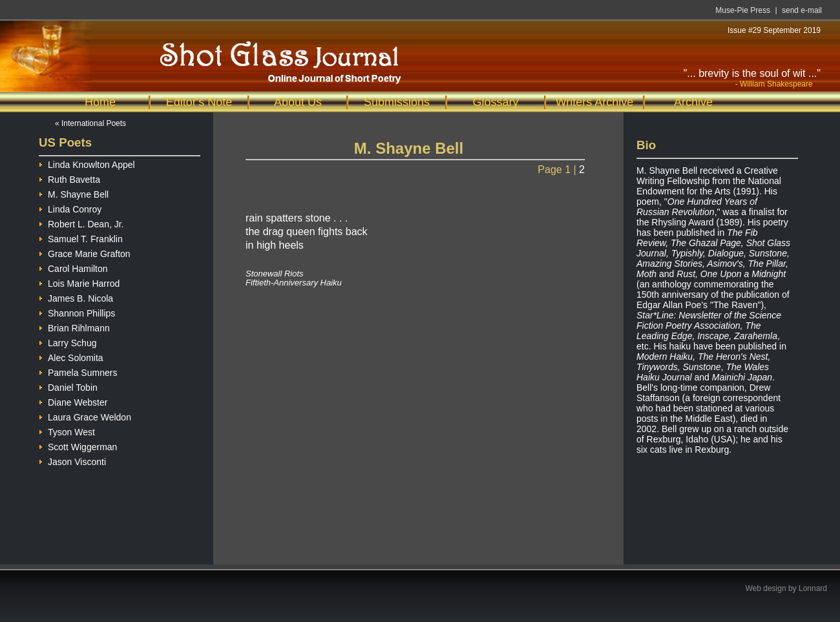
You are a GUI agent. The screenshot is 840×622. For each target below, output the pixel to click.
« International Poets (90, 123)
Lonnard (813, 588)
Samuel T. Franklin (81, 237)
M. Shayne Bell (74, 193)
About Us (298, 102)
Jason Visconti (72, 460)
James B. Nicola (76, 297)
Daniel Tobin (68, 386)
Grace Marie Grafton (85, 252)
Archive (693, 102)
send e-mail (802, 10)
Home (100, 102)
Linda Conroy (70, 208)
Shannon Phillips (77, 312)
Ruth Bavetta (69, 178)
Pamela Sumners (78, 371)
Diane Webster (73, 401)
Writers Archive (595, 102)
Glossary (495, 102)
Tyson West (67, 430)
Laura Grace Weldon (85, 416)
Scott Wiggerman (78, 445)
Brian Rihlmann (74, 327)
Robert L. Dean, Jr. (81, 223)
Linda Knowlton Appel (87, 163)
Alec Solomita (71, 356)
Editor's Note (199, 102)
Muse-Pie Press (743, 10)
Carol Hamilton (73, 267)
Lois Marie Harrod (79, 282)
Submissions (397, 102)
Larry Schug (68, 341)
